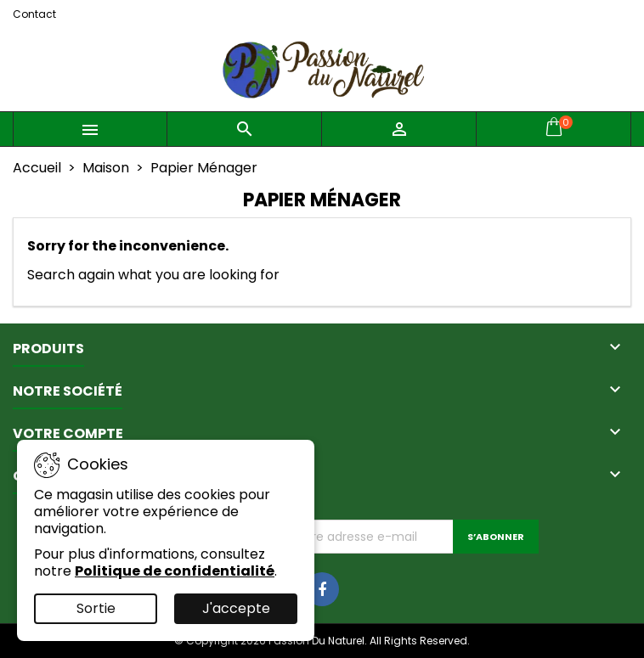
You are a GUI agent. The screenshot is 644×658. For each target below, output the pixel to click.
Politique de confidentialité (175, 571)
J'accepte (236, 608)
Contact (34, 14)
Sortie (96, 608)
